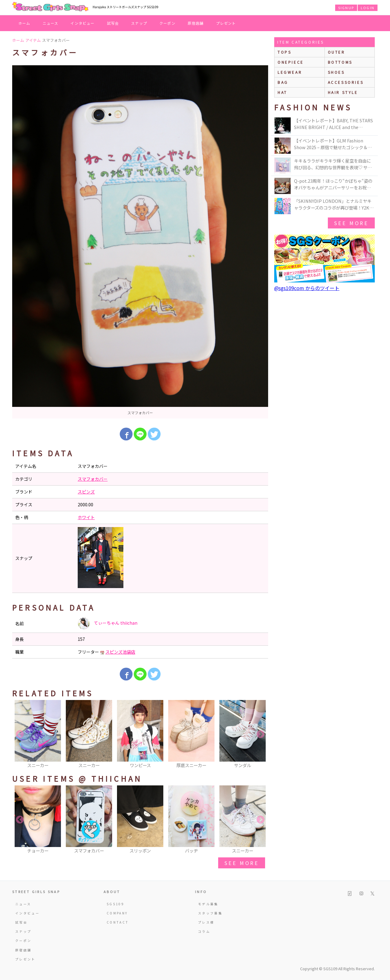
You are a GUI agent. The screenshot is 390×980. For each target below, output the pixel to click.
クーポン (167, 23)
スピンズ (86, 492)
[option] (140, 242)
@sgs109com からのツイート (307, 288)
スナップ (139, 23)
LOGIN (368, 8)
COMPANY (117, 913)
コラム (204, 931)
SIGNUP (346, 8)
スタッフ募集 (210, 913)
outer (337, 52)
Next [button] (261, 734)
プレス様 (206, 922)
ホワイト (86, 517)
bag (283, 82)
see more (242, 863)
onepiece (291, 62)
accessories (346, 82)
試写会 (113, 23)
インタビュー (82, 23)
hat (282, 92)
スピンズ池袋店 (120, 652)
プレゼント (226, 23)
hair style (343, 92)
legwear (290, 72)
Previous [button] (20, 734)
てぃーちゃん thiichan (108, 623)
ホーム (24, 23)
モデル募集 (208, 904)
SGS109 (115, 904)
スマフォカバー (93, 479)
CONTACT (118, 922)
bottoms (340, 62)
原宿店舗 (196, 23)
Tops (284, 52)
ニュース (51, 23)
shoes (336, 72)
